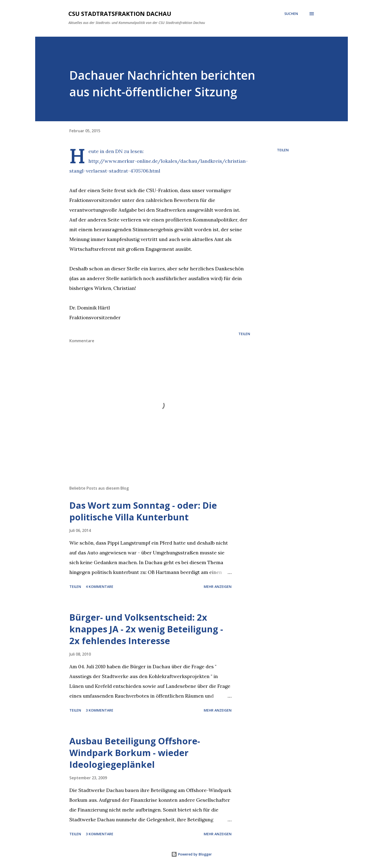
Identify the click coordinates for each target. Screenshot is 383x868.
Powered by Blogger (191, 854)
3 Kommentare (100, 710)
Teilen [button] (283, 150)
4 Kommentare (100, 587)
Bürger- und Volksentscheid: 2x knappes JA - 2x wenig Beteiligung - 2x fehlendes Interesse (146, 629)
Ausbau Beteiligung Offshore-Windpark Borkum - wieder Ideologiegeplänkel (135, 753)
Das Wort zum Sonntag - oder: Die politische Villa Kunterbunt (143, 511)
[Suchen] (291, 14)
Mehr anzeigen (218, 587)
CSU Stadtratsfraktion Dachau (120, 14)
